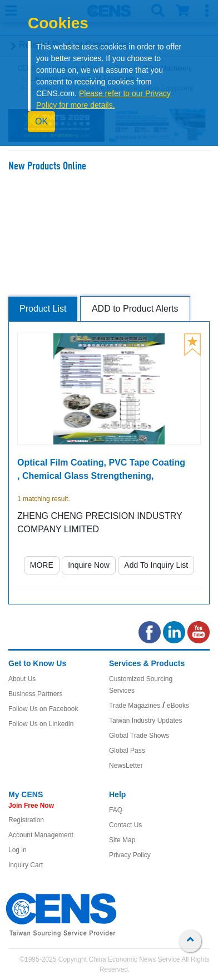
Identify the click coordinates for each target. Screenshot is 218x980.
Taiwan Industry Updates (145, 721)
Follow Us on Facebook (43, 709)
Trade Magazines (135, 706)
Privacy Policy (130, 855)
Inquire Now (89, 565)
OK (41, 121)
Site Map (122, 840)
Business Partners (35, 694)
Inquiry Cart (26, 865)
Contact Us (125, 825)
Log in (18, 850)
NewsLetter (126, 766)
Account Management (41, 835)
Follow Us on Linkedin (41, 724)
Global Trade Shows (139, 736)
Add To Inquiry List (156, 565)
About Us (22, 679)
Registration (26, 820)
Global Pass (127, 751)
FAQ (116, 810)
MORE (42, 565)
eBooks (178, 706)
